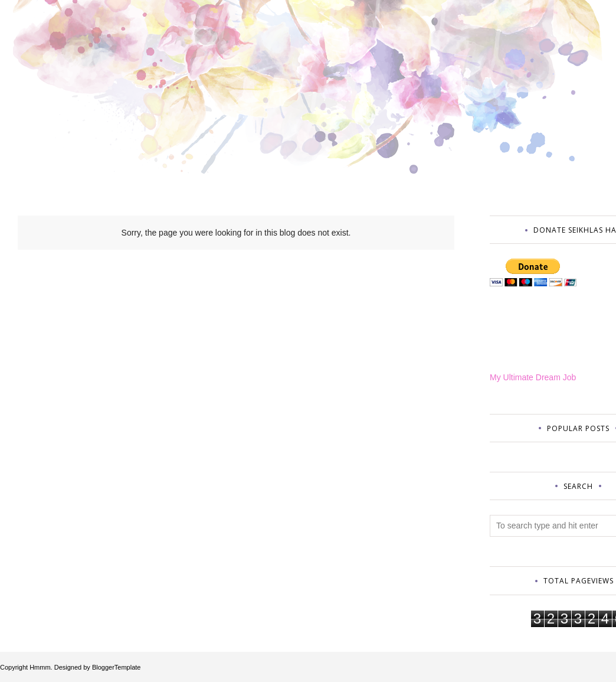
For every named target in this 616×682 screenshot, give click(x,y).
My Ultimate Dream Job (533, 377)
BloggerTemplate (117, 667)
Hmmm (40, 667)
